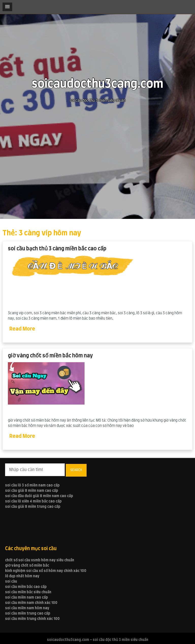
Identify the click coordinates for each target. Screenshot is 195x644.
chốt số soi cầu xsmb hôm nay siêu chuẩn (40, 560)
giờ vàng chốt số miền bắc (27, 566)
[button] (7, 7)
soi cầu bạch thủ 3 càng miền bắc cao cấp (57, 249)
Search (76, 470)
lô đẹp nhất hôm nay (22, 576)
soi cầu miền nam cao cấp (27, 598)
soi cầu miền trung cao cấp (28, 614)
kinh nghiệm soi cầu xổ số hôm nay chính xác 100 (46, 571)
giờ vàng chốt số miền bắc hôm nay (50, 356)
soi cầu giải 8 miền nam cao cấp (32, 491)
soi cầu (11, 582)
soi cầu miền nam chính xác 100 (31, 603)
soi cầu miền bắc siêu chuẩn (28, 592)
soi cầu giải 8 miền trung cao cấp (33, 507)
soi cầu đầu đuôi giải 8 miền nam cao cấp (39, 496)
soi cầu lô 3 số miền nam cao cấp (32, 485)
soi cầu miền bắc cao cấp (26, 587)
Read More (22, 329)
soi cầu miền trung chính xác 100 (32, 619)
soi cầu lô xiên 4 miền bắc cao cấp (33, 501)
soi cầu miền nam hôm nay (27, 608)
